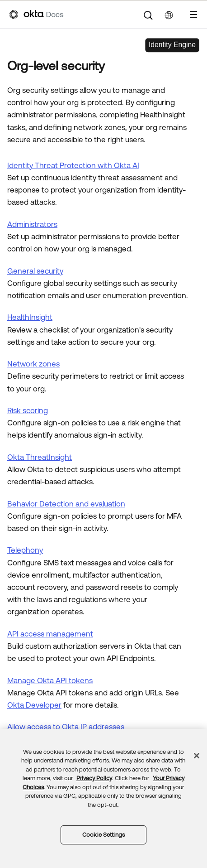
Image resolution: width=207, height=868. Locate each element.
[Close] (197, 756)
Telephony (25, 550)
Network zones (33, 364)
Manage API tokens (50, 680)
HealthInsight (30, 317)
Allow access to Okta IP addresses (66, 727)
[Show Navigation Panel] (193, 14)
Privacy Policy (94, 778)
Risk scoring (28, 410)
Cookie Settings (103, 835)
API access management (50, 634)
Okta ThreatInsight (40, 457)
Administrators (32, 224)
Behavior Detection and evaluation (66, 504)
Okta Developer (34, 705)
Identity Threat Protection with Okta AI (73, 165)
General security (35, 271)
